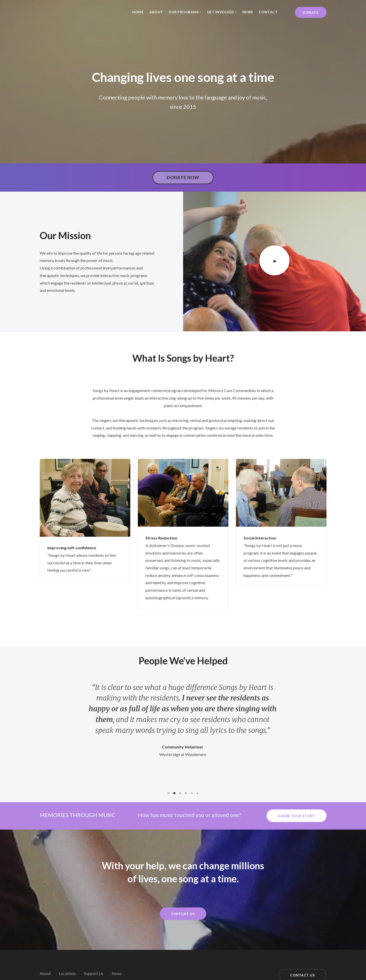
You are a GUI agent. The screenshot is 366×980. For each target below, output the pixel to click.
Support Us (94, 973)
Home (138, 12)
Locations (67, 973)
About (156, 12)
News (248, 12)
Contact (268, 12)
